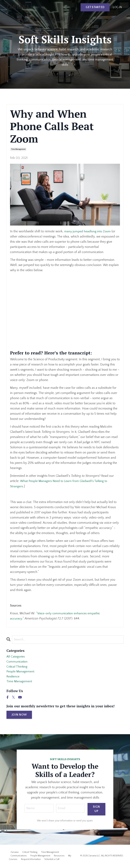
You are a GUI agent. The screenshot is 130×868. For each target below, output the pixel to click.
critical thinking (17, 667)
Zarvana (15, 853)
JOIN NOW (19, 716)
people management (21, 672)
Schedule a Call (52, 860)
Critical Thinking (30, 853)
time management (18, 149)
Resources (59, 857)
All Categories (16, 657)
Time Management (50, 853)
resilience (13, 677)
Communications (19, 857)
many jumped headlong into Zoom (88, 232)
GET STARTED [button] (95, 7)
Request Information (31, 860)
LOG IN (117, 7)
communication (17, 662)
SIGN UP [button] (96, 810)
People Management (40, 857)
